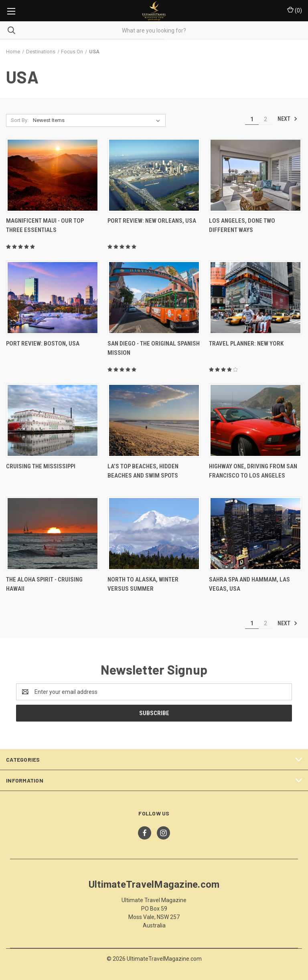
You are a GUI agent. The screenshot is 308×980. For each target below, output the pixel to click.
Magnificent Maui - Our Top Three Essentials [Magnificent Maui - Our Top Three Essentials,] (45, 225)
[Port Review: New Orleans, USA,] (154, 175)
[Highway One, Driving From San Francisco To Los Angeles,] (255, 420)
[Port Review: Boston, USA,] (53, 298)
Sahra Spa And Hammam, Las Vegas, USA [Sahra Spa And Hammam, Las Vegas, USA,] (249, 584)
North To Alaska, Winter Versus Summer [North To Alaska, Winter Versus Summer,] (143, 584)
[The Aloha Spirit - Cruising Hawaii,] (53, 534)
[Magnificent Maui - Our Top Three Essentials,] (53, 175)
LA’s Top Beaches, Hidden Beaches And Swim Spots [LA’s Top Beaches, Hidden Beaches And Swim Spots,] (143, 471)
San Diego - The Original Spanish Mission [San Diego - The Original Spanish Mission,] (154, 348)
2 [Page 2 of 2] (265, 119)
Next (288, 119)
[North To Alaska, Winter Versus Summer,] (154, 534)
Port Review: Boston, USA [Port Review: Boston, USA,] (43, 344)
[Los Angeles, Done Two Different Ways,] (255, 175)
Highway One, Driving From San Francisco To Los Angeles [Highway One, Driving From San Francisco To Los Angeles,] (253, 471)
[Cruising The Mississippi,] (53, 420)
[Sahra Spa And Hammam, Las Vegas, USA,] (255, 534)
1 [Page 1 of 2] (252, 119)
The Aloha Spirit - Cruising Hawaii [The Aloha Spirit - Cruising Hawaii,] (44, 584)
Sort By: (20, 120)
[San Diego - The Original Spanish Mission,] (154, 298)
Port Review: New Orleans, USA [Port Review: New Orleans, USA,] (152, 221)
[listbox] (98, 120)
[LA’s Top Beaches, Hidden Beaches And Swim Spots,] (154, 420)
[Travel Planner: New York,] (255, 298)
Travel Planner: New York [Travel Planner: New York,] (246, 344)
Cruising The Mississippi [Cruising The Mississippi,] (41, 466)
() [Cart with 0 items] (295, 10)
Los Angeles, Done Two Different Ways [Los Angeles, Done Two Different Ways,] (242, 225)
